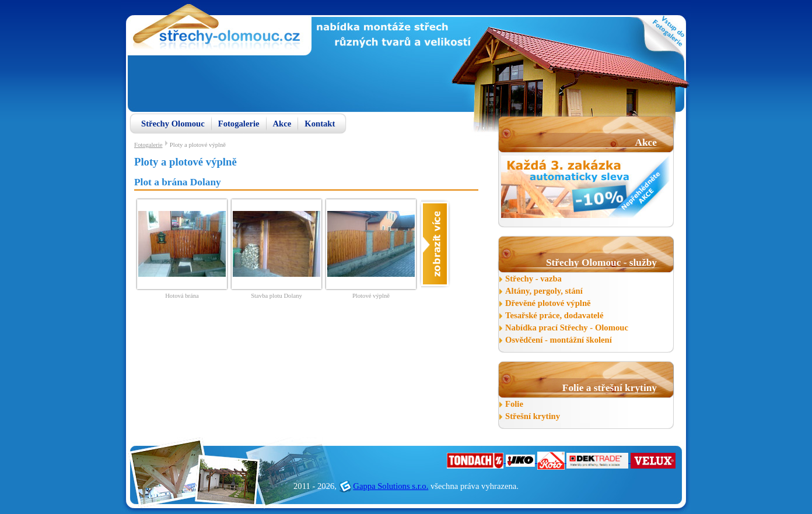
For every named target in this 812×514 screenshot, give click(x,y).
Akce (282, 124)
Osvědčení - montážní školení (559, 340)
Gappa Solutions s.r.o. (391, 486)
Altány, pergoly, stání (544, 291)
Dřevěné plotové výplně (548, 303)
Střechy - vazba (533, 279)
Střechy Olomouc (173, 124)
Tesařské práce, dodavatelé (554, 315)
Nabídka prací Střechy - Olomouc (567, 328)
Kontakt (320, 124)
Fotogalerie (239, 124)
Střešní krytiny (533, 416)
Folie (514, 404)
